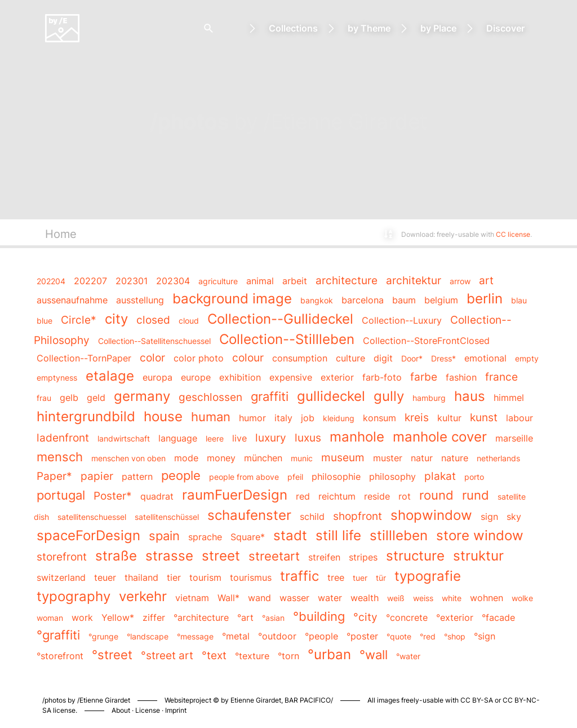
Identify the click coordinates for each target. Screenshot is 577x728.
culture (350, 358)
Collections (293, 28)
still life (338, 535)
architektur (414, 280)
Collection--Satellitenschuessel (154, 341)
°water (408, 656)
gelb (69, 398)
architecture (347, 280)
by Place (438, 28)
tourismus (251, 577)
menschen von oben (128, 458)
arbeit (295, 281)
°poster (362, 636)
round (436, 495)
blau (519, 300)
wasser (294, 598)
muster (388, 458)
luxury (271, 438)
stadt (290, 535)
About (121, 710)
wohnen (487, 598)
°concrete (407, 617)
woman (50, 618)
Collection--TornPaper (84, 358)
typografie (428, 576)
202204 (51, 281)
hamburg (429, 398)
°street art (167, 655)
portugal (61, 495)
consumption (300, 358)
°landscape (148, 636)
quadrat (157, 496)
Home (61, 234)
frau (44, 398)
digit (383, 358)
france (501, 377)
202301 (132, 281)
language (178, 438)
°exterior (455, 617)
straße (116, 556)
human (211, 416)
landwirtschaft (124, 438)
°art (245, 617)
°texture (252, 656)
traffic (299, 576)
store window (480, 535)
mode (186, 458)
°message (195, 636)
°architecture (201, 617)
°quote (399, 636)
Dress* (443, 358)
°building (319, 616)
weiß (396, 598)
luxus (308, 438)
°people (321, 636)
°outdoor (277, 636)
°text (214, 655)
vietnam (192, 598)
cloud (189, 321)
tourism (205, 577)
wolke (522, 598)
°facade (498, 617)
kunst (484, 417)
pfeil (295, 477)
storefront (62, 557)
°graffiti (58, 635)
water (330, 598)
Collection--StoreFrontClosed (426, 341)
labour (520, 418)
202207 (90, 281)
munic (302, 458)
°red (428, 636)
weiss (423, 598)
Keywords (113, 234)
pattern (137, 476)
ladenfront (63, 438)
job (308, 418)
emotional (485, 358)
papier (97, 476)
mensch (60, 456)
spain (164, 535)
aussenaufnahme (72, 300)
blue (45, 321)
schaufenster (249, 515)
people (181, 475)
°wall (374, 654)
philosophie (336, 476)
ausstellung (140, 300)
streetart (274, 556)
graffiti (270, 396)
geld (96, 398)
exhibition (240, 377)
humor (252, 418)
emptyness (57, 378)
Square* (248, 537)
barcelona (363, 300)
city (116, 319)
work (82, 617)
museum (343, 457)
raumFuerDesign (235, 495)
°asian (273, 618)
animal (260, 281)
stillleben (399, 535)
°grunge (103, 636)
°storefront (60, 656)
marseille (514, 438)
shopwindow (431, 515)
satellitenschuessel (92, 517)
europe (196, 377)
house (163, 416)
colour (248, 358)
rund (476, 495)
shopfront (358, 516)
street (221, 556)
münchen (263, 458)
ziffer (154, 617)
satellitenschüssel (167, 517)
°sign (485, 636)
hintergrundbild (86, 416)
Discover (505, 28)
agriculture (218, 281)
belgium (441, 300)
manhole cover (440, 437)
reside (377, 496)
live (239, 438)
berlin (485, 299)
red (303, 496)
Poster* (113, 496)
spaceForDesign (88, 535)
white (452, 598)
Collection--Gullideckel (280, 319)
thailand (141, 577)
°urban (329, 654)
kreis (417, 417)
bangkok (317, 300)
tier (174, 577)
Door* (412, 358)
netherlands (498, 458)
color (152, 358)
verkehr (143, 596)
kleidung (339, 418)
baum (404, 300)
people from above (244, 477)
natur (422, 458)
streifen (324, 557)
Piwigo (436, 689)
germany (142, 396)
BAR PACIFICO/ (309, 700)
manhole (357, 437)
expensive (291, 377)
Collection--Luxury (402, 320)
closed (153, 320)
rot (405, 496)
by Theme (369, 28)
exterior (337, 377)
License (148, 710)
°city (365, 617)
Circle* (79, 320)
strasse (169, 556)
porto (474, 477)
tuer (360, 578)
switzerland (61, 577)
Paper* (54, 476)
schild (312, 517)
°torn (288, 656)
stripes (363, 557)
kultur (449, 418)
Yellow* (118, 617)
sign (489, 517)
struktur (478, 556)
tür (381, 578)
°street (112, 654)
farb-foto (382, 377)
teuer (105, 577)
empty (527, 358)
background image (232, 299)
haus (470, 396)
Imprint (176, 710)
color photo (199, 358)
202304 (173, 281)
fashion (461, 377)
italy (283, 418)
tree (336, 577)
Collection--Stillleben (287, 339)
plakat (440, 476)
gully (389, 396)
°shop (455, 636)
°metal (236, 636)
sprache (205, 537)
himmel (509, 398)
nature (455, 458)
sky (514, 517)
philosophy (392, 476)
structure (415, 556)
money (221, 458)
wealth (365, 598)
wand (259, 598)
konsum (380, 418)
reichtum (337, 496)
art (486, 280)
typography (74, 596)
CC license (513, 234)
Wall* (228, 598)
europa (157, 377)
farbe (424, 377)
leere (215, 438)
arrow (460, 281)
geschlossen (210, 397)
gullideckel (331, 396)
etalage (110, 376)
